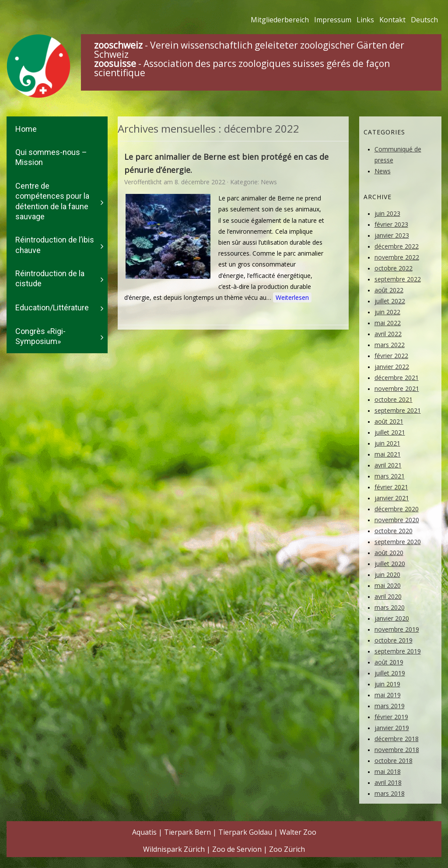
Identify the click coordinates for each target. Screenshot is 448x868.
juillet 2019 (390, 673)
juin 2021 (387, 443)
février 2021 (391, 487)
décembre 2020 (397, 509)
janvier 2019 (392, 728)
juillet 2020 (390, 564)
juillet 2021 (390, 432)
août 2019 (389, 662)
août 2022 (389, 290)
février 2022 (391, 356)
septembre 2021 (398, 410)
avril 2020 (388, 596)
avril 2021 (388, 465)
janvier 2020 (392, 618)
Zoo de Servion (237, 849)
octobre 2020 (394, 531)
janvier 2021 (392, 498)
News (269, 182)
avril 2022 (388, 334)
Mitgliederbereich (280, 20)
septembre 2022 (398, 279)
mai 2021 (388, 454)
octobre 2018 (394, 761)
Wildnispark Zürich (174, 849)
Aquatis (144, 832)
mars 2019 (390, 706)
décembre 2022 (397, 246)
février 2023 (391, 224)
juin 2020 (387, 575)
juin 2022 (387, 312)
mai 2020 (388, 585)
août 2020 (389, 553)
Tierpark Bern (187, 832)
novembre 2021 (397, 388)
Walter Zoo (298, 832)
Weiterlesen (292, 297)
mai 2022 (388, 323)
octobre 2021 (394, 399)
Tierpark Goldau (245, 832)
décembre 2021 (397, 378)
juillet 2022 (390, 301)
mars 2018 (390, 793)
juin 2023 (387, 213)
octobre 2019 (394, 640)
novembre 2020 (397, 520)
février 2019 (391, 717)
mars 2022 (390, 345)
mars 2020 (390, 607)
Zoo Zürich (287, 849)
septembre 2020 (398, 542)
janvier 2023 (392, 235)
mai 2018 (388, 771)
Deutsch (424, 20)
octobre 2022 (394, 268)
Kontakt (392, 20)
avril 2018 (388, 782)
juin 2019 (387, 684)
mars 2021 (390, 476)
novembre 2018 (397, 750)
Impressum (333, 20)
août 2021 (389, 421)
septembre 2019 (398, 651)
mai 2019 (388, 695)
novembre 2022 (397, 257)
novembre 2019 (397, 629)
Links (365, 20)
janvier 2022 (392, 367)
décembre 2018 (397, 739)
